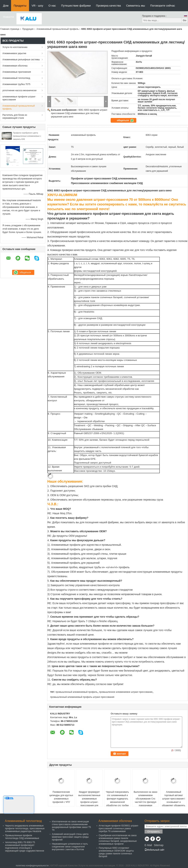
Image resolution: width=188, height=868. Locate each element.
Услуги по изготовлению (15, 47)
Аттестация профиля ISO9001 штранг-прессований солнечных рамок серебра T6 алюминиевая (119, 828)
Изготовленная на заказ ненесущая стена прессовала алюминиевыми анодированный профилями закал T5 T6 (71, 826)
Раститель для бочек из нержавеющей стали (15, 116)
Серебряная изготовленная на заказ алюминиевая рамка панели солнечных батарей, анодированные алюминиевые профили (118, 840)
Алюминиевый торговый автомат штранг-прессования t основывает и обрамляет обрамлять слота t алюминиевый (174, 800)
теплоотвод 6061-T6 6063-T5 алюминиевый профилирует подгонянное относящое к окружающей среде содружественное (25, 847)
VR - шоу (37, 6)
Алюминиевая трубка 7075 (16, 84)
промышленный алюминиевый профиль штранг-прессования (82, 697)
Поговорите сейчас (163, 6)
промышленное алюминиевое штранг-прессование (126, 692)
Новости (8, 17)
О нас (52, 6)
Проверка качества (108, 6)
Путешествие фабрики (76, 6)
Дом (6, 6)
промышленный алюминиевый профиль (76, 692)
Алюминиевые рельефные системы (21, 60)
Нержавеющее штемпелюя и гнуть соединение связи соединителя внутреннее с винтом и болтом (70, 847)
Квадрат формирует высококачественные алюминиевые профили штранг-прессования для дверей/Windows (89, 800)
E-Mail (148, 845)
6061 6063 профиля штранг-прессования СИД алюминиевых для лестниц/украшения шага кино (79, 113)
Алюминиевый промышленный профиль (58, 29)
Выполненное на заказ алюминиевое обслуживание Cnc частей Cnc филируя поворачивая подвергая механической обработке (145, 804)
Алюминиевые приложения (17, 72)
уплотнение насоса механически (19, 90)
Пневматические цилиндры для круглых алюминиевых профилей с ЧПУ (61, 797)
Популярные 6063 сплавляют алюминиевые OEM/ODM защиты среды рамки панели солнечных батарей (116, 852)
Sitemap (159, 845)
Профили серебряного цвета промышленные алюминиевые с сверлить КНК (27, 136)
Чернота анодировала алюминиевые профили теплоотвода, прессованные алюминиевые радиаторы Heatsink (25, 828)
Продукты (20, 6)
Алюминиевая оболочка (15, 66)
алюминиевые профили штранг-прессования (19, 98)
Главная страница (10, 29)
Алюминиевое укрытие (14, 53)
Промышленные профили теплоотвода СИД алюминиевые (22, 837)
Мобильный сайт (154, 850)
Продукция (28, 29)
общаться (125, 120)
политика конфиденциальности (32, 866)
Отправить (154, 832)
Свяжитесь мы (135, 6)
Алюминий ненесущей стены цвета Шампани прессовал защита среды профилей (70, 837)
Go (185, 20)
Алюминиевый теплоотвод (16, 78)
